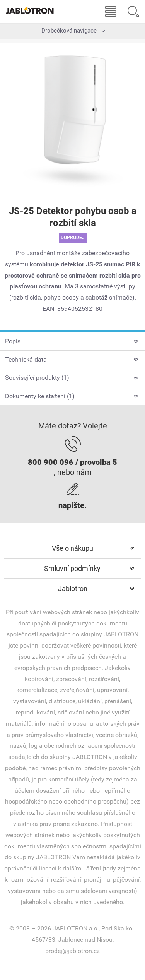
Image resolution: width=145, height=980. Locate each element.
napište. (72, 505)
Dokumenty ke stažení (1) (40, 396)
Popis (13, 341)
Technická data (26, 359)
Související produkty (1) (37, 378)
